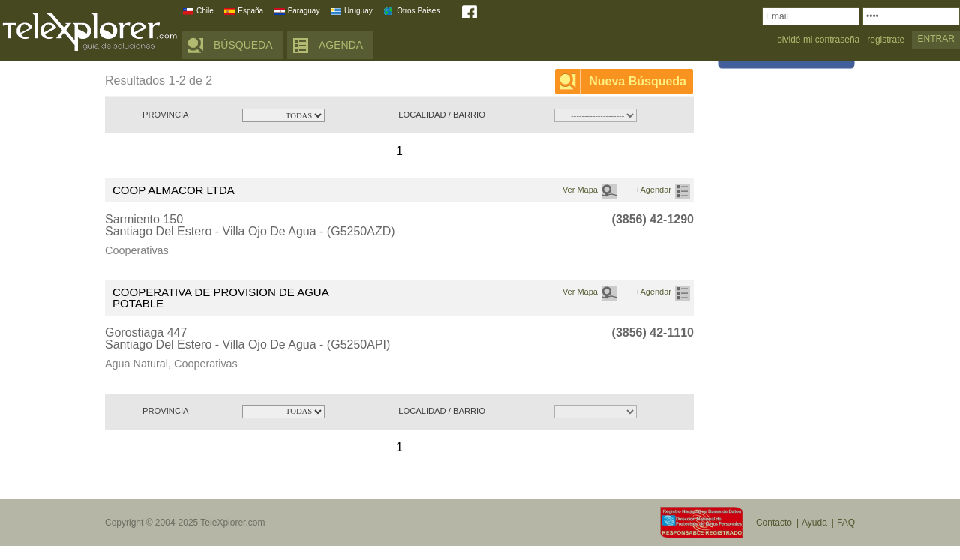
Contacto (774, 523)
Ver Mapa (580, 190)
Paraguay (304, 11)
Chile (205, 11)
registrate (886, 40)
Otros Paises (418, 11)
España (250, 11)
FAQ (846, 523)
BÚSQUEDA (243, 45)
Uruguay (358, 11)
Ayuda (814, 523)
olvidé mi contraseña (818, 40)
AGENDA (341, 45)
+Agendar (653, 190)
